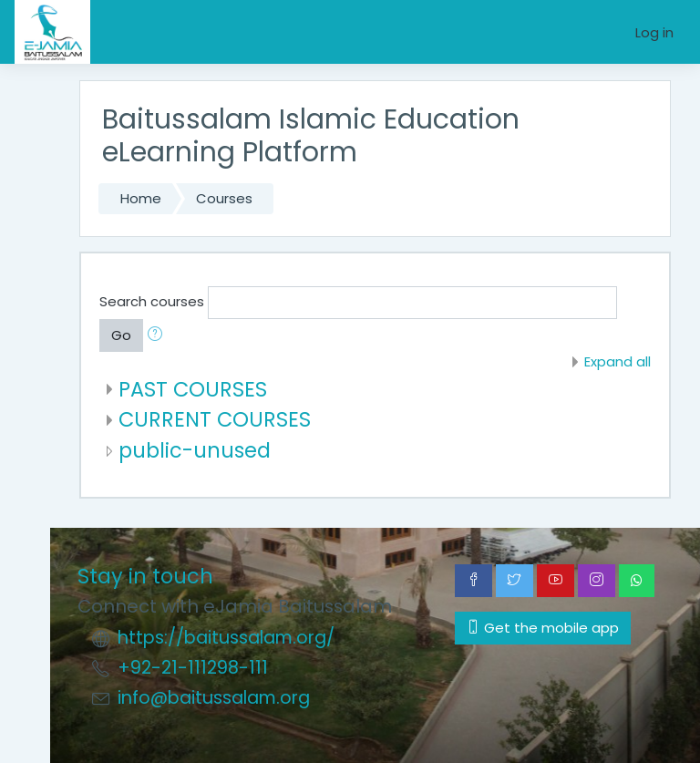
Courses (224, 198)
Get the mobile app (543, 628)
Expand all (618, 361)
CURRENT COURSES (215, 419)
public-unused (195, 450)
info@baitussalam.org (214, 698)
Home (141, 198)
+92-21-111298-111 (193, 668)
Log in (654, 32)
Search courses (152, 301)
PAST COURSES (193, 389)
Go (121, 335)
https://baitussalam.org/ (226, 638)
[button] (159, 335)
